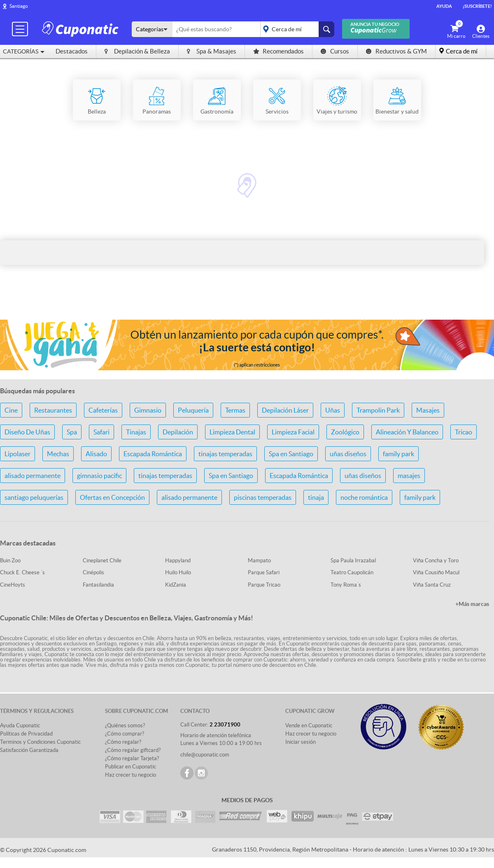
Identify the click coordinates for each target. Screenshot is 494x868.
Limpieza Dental (232, 432)
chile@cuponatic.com (205, 755)
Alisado (96, 454)
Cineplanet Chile (102, 560)
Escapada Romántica (153, 454)
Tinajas (136, 432)
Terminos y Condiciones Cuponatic (40, 742)
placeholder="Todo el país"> (296, 29)
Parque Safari (264, 572)
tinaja (316, 497)
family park (398, 454)
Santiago (19, 6)
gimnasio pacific (99, 476)
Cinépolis (93, 572)
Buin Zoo (10, 560)
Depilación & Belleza (137, 51)
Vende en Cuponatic (309, 725)
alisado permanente (33, 476)
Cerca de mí (462, 51)
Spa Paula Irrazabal (353, 560)
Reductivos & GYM (396, 51)
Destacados (72, 51)
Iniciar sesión (301, 742)
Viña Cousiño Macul (436, 572)
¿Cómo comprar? (125, 734)
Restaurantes (53, 410)
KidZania (176, 585)
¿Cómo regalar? (123, 742)
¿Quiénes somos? (125, 725)
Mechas (58, 454)
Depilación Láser (285, 410)
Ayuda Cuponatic (20, 725)
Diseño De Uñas (27, 432)
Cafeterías (103, 410)
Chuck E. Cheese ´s (22, 572)
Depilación (178, 432)
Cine (11, 410)
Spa (72, 432)
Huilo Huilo (178, 572)
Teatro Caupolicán (352, 572)
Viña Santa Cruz (432, 585)
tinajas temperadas (225, 454)
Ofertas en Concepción (112, 497)
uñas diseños (348, 454)
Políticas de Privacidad (26, 734)
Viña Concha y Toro (436, 560)
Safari (101, 432)
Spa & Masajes (212, 51)
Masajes (428, 410)
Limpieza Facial (293, 432)
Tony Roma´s (346, 585)
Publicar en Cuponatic (130, 767)
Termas (235, 410)
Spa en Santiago (291, 454)
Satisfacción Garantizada (29, 750)
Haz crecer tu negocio (130, 775)
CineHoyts (13, 585)
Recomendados (278, 51)
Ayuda (444, 6)
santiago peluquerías (34, 497)
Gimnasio (148, 410)
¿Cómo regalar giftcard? (133, 750)
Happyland (178, 560)
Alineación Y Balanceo (407, 432)
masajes (409, 476)
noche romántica (364, 497)
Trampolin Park (378, 410)
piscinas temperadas (263, 497)
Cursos (335, 51)
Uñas (333, 410)
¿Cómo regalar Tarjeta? (132, 758)
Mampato (259, 560)
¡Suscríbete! (477, 6)
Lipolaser (17, 454)
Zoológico (345, 432)
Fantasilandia (98, 585)
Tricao (464, 432)
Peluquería (193, 410)
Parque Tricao (264, 585)
